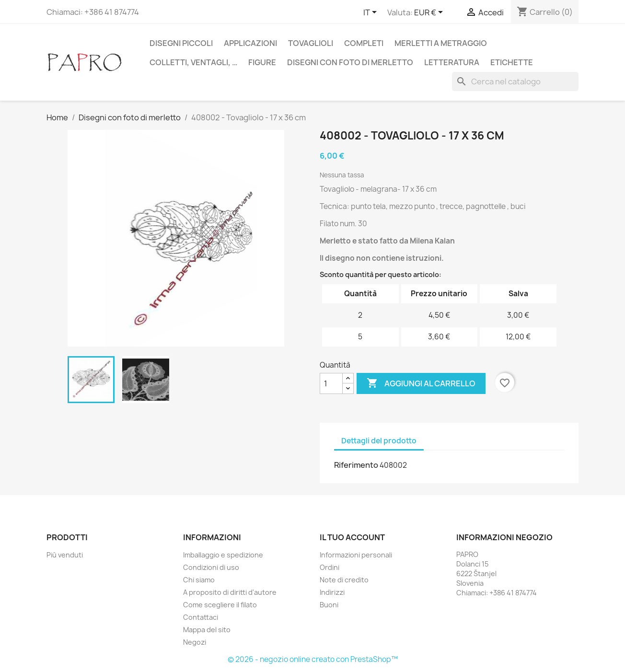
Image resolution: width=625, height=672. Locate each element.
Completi (364, 43)
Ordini (330, 567)
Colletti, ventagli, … (193, 62)
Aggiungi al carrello (421, 383)
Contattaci (201, 617)
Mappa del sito (207, 630)
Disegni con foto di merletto (350, 62)
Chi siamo (199, 580)
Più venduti (65, 555)
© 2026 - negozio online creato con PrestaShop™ (313, 659)
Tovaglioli (311, 43)
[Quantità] (331, 383)
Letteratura (452, 62)
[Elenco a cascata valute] (430, 13)
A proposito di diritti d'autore (230, 592)
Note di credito (344, 580)
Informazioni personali (356, 555)
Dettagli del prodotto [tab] (379, 441)
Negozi (195, 642)
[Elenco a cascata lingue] (372, 13)
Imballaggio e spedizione (223, 555)
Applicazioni (250, 43)
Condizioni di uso (211, 567)
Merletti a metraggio (441, 43)
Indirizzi (332, 592)
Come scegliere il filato (220, 605)
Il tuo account (352, 537)
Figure (262, 62)
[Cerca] (515, 81)
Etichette (512, 62)
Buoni (329, 605)
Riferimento (356, 465)
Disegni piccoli (181, 43)
